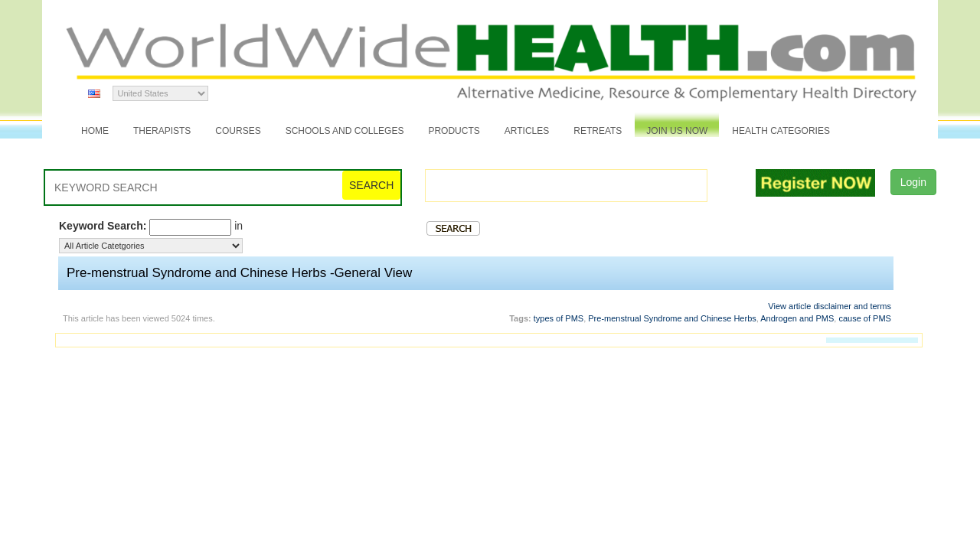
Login (913, 182)
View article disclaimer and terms (830, 306)
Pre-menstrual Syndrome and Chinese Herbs (672, 318)
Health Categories (781, 131)
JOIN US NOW (677, 131)
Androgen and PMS (797, 318)
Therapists (162, 131)
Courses (238, 131)
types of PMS (559, 318)
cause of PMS (864, 318)
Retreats (598, 131)
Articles (527, 131)
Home (95, 131)
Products (454, 131)
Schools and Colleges (345, 131)
